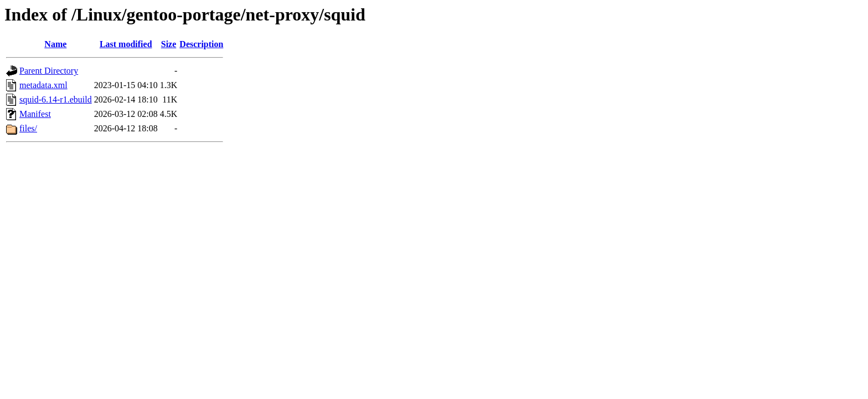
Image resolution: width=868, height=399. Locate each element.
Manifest (35, 114)
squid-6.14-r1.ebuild (56, 99)
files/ (28, 128)
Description (201, 44)
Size (169, 44)
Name (55, 44)
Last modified (126, 44)
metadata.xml (43, 85)
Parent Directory (49, 71)
